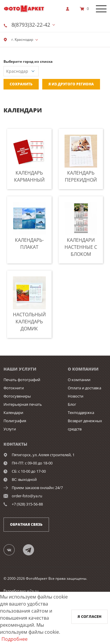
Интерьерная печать (23, 404)
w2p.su (33, 591)
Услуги (10, 429)
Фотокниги (14, 388)
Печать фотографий (22, 380)
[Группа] (13, 550)
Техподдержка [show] (81, 413)
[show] (69, 9)
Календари (13, 413)
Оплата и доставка (84, 388)
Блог (72, 404)
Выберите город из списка (28, 61)
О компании (79, 380)
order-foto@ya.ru (27, 496)
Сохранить (21, 84)
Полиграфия (15, 421)
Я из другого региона (71, 84)
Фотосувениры (17, 396)
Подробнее (15, 639)
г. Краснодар (18, 39)
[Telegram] (32, 550)
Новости (76, 396)
